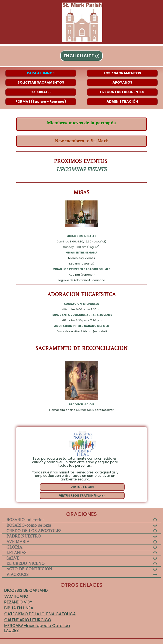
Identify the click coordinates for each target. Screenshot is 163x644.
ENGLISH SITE (79, 56)
